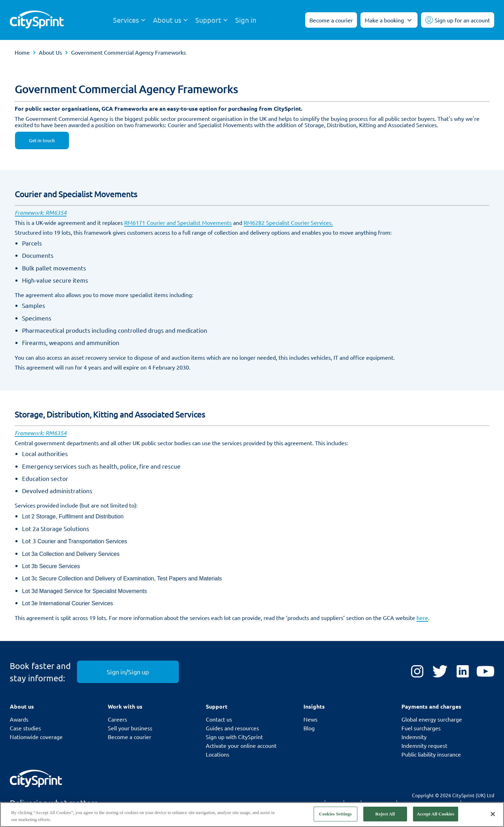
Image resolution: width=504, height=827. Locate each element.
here (422, 618)
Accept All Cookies (436, 814)
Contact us (219, 719)
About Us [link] (50, 52)
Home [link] (22, 52)
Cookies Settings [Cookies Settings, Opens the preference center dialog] (335, 814)
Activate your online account (241, 745)
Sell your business (130, 728)
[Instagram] (417, 672)
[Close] (493, 814)
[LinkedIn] (463, 672)
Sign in (246, 20)
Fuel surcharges (421, 728)
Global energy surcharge (432, 719)
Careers (117, 719)
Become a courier (129, 737)
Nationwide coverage (36, 737)
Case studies (25, 728)
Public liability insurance (431, 754)
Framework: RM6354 (41, 212)
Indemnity (414, 737)
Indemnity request (424, 745)
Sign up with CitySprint (234, 737)
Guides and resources (232, 728)
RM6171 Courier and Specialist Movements (178, 222)
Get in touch (42, 140)
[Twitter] (440, 672)
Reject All (385, 814)
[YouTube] (485, 672)
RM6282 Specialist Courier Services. (288, 222)
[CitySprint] (37, 20)
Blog (309, 728)
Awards (19, 719)
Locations (218, 754)
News (310, 719)
